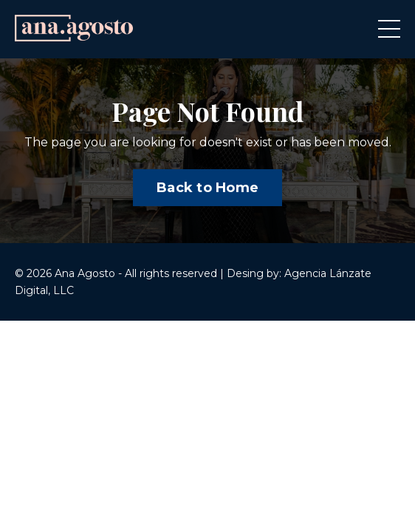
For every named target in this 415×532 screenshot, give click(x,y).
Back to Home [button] (207, 188)
